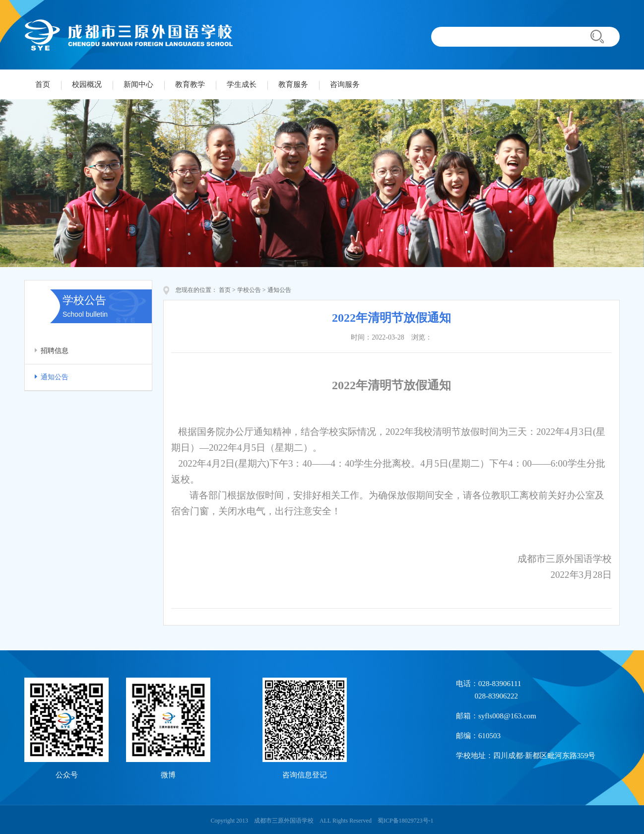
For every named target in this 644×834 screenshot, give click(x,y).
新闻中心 (138, 84)
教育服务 (293, 84)
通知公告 (55, 377)
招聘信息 (55, 351)
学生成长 (242, 84)
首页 (43, 84)
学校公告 (249, 290)
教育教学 (190, 84)
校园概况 (87, 84)
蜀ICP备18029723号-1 (406, 821)
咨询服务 (345, 84)
